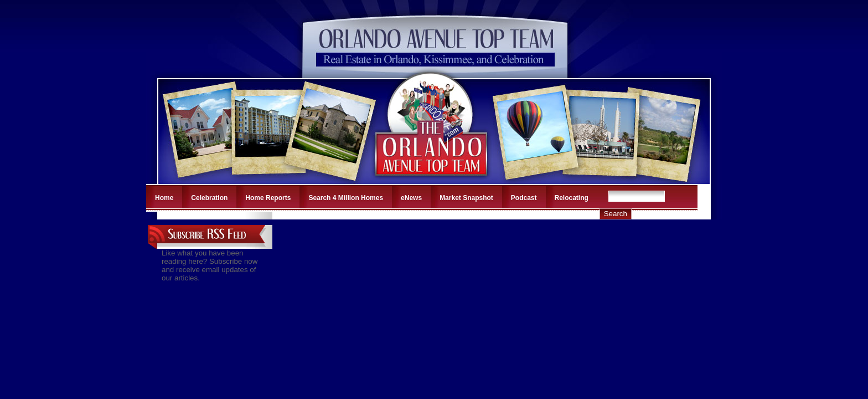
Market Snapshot (466, 198)
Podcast (524, 198)
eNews (411, 198)
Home (164, 198)
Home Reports (268, 198)
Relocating (572, 198)
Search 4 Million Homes (346, 198)
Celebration (209, 198)
